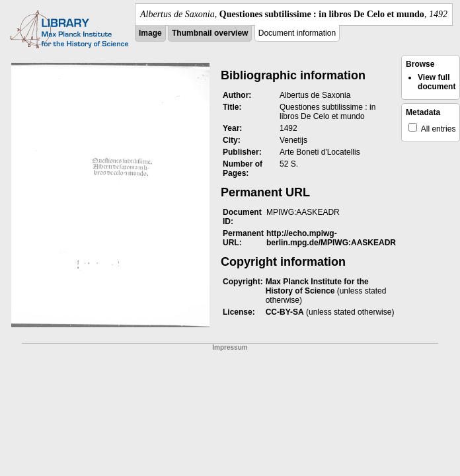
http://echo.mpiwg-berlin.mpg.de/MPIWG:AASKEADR (331, 238)
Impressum (230, 347)
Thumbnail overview (210, 33)
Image (150, 33)
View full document (437, 82)
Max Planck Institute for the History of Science (317, 286)
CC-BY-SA (285, 312)
